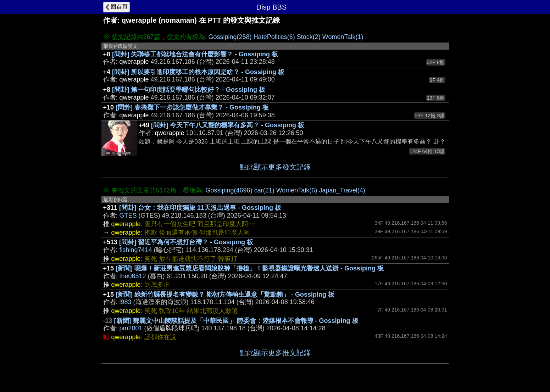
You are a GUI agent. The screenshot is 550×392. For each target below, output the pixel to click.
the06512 (133, 276)
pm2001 (131, 328)
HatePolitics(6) (274, 37)
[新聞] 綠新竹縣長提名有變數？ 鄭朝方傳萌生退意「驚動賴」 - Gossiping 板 (225, 295)
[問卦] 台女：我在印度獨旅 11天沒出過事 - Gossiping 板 (200, 208)
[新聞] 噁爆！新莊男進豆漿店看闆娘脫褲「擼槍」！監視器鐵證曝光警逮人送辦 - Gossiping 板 (250, 268)
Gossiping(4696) (229, 190)
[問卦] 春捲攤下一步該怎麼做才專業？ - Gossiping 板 (192, 107)
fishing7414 (136, 250)
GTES (128, 215)
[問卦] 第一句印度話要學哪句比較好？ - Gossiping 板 (189, 90)
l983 (126, 302)
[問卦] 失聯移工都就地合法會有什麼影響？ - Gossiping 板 (195, 54)
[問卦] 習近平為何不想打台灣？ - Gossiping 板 (186, 242)
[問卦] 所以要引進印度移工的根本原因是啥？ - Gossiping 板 (198, 72)
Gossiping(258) (230, 37)
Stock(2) (309, 37)
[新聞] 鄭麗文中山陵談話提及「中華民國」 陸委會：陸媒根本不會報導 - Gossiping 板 (236, 321)
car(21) (264, 190)
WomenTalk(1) (343, 37)
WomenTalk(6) (297, 190)
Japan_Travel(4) (342, 190)
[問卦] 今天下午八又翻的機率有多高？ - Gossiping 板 (228, 125)
